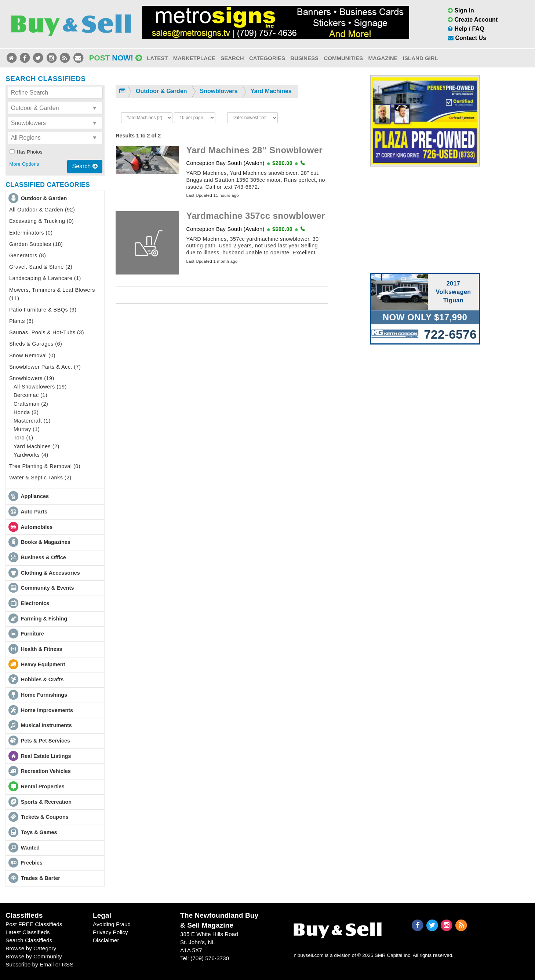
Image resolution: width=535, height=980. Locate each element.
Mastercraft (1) (32, 421)
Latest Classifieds (28, 932)
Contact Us (467, 38)
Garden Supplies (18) (36, 244)
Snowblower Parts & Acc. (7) (45, 367)
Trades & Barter (41, 878)
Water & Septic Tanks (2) (40, 478)
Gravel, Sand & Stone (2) (41, 267)
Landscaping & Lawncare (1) (45, 278)
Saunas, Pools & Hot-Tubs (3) (47, 332)
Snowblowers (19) (32, 378)
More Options (24, 164)
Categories (267, 58)
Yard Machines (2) (37, 446)
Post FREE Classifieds (34, 924)
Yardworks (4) (31, 455)
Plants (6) (21, 321)
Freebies (32, 863)
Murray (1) (27, 429)
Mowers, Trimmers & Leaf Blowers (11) (52, 294)
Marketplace (194, 58)
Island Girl (421, 58)
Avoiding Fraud (112, 924)
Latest (157, 58)
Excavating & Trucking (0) (41, 221)
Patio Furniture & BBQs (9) (43, 310)
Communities (343, 58)
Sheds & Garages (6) (36, 344)
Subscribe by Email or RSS (39, 964)
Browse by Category (31, 948)
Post (116, 58)
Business (304, 58)
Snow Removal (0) (32, 355)
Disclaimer (106, 940)
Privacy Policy (110, 932)
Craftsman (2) (31, 404)
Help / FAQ (466, 29)
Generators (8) (28, 255)
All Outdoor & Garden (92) (42, 210)
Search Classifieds (29, 940)
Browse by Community (34, 956)
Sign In (461, 10)
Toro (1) (23, 438)
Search (232, 58)
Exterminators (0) (31, 233)
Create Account (473, 20)
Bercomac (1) (30, 395)
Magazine (383, 58)
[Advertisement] (425, 218)
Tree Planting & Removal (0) (45, 466)
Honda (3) (26, 412)
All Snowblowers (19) (40, 387)
